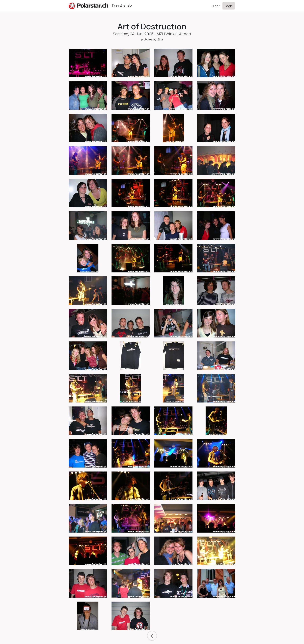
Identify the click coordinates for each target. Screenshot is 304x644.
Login (229, 6)
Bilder (216, 6)
